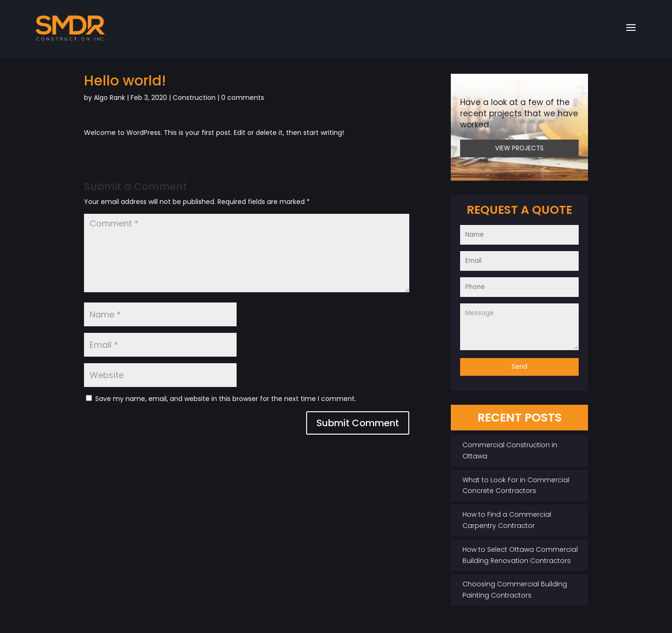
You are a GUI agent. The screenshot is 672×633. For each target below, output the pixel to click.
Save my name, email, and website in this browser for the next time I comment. (226, 399)
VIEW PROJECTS (519, 148)
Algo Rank (109, 98)
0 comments (243, 98)
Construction (194, 98)
